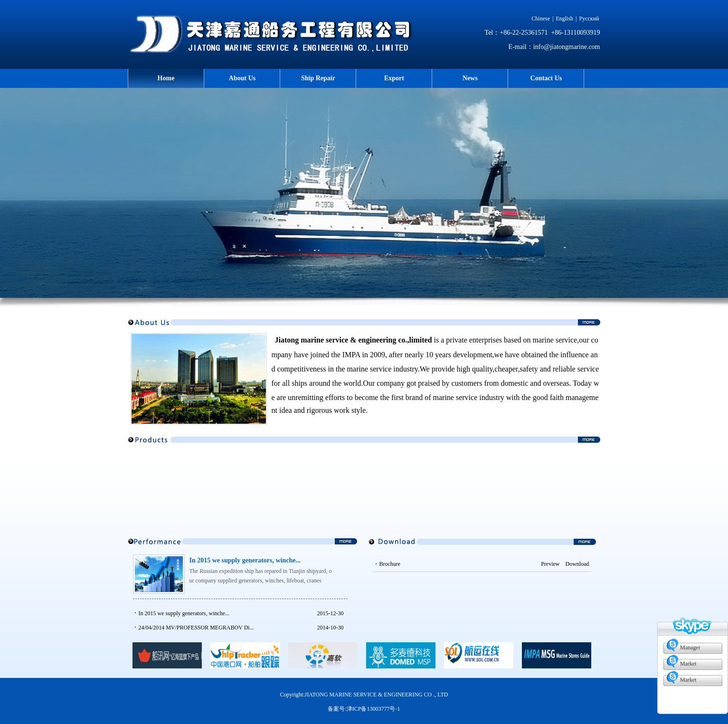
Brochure (470, 564)
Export (394, 78)
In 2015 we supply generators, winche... (245, 560)
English (564, 19)
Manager (690, 648)
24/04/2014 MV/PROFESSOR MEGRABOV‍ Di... (196, 628)
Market (688, 664)
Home (166, 78)
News (470, 78)
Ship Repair (318, 78)
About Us (242, 78)
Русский (589, 19)
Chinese (541, 19)
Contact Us (546, 78)
